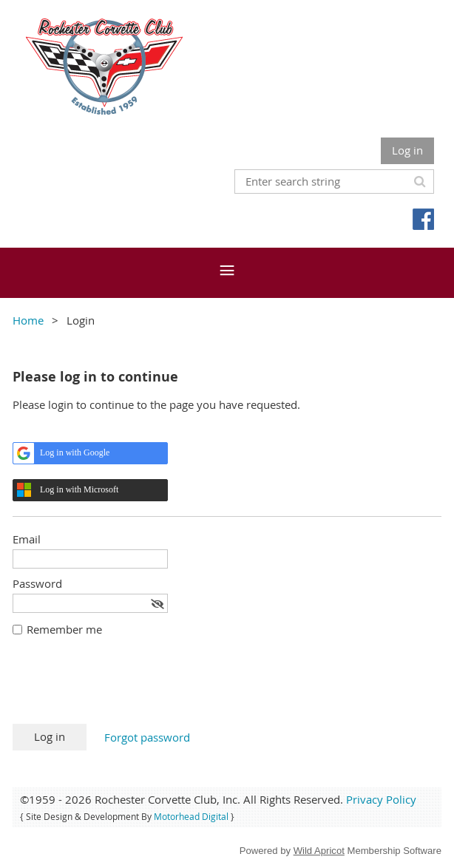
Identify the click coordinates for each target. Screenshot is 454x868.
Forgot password (147, 737)
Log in (407, 150)
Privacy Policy (381, 799)
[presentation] (125, 688)
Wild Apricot (319, 851)
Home (28, 320)
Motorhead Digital (191, 816)
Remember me (64, 629)
